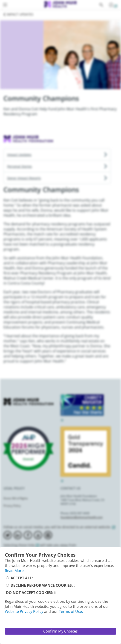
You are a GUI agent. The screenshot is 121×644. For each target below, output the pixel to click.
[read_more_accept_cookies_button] (35, 578)
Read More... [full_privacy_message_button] (16, 571)
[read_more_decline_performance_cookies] (75, 585)
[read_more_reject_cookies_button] (55, 593)
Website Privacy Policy (24, 611)
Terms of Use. (71, 611)
